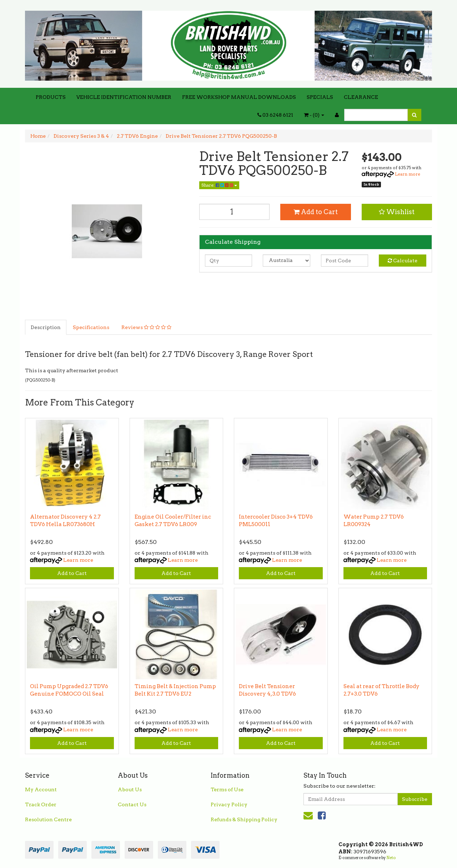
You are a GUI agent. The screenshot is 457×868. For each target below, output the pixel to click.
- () (314, 115)
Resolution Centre (48, 819)
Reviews (146, 327)
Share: (219, 185)
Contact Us (132, 804)
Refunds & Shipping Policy (244, 819)
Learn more (408, 174)
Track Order (41, 804)
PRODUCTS (51, 97)
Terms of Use (227, 789)
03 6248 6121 (275, 115)
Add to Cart (316, 212)
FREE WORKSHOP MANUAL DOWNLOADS (239, 97)
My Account (41, 789)
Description (46, 327)
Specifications (91, 327)
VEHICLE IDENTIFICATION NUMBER (124, 97)
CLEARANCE (361, 97)
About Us (130, 789)
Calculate (403, 261)
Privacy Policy (229, 804)
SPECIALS (320, 97)
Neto (391, 858)
